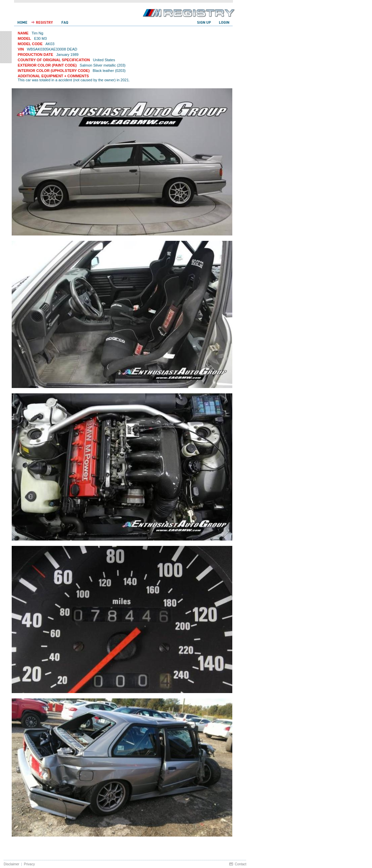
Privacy (29, 864)
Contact (241, 864)
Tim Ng (37, 33)
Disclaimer (12, 864)
